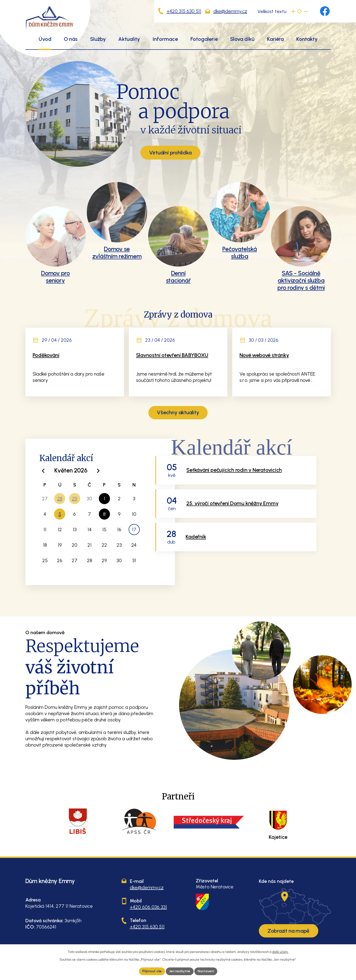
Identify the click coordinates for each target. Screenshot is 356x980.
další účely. (280, 952)
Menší (306, 11)
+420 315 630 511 (184, 11)
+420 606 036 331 (148, 907)
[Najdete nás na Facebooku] (325, 11)
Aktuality (129, 39)
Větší (293, 11)
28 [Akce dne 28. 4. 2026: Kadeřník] (60, 499)
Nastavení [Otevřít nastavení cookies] (206, 971)
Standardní (299, 11)
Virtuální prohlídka (170, 153)
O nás (71, 39)
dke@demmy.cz (230, 11)
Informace (165, 39)
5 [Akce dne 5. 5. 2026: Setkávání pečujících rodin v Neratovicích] (60, 514)
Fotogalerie (204, 39)
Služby (98, 39)
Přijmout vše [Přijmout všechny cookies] (152, 971)
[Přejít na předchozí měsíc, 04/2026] (44, 471)
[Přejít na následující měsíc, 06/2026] (98, 471)
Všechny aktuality (178, 412)
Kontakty (307, 39)
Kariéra (275, 39)
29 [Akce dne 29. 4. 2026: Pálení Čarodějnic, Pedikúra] (75, 499)
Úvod (45, 39)
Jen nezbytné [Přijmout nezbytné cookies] (180, 971)
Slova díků (242, 39)
